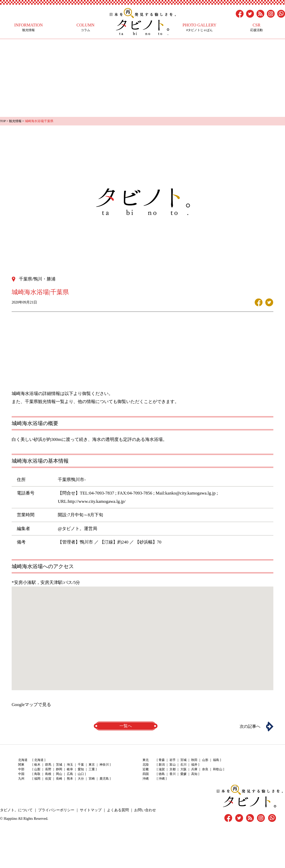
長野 (48, 769)
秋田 (194, 760)
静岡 (59, 769)
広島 (70, 774)
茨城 (59, 765)
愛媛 (183, 774)
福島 (216, 760)
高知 (194, 774)
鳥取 (37, 774)
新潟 (162, 765)
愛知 (81, 769)
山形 (205, 760)
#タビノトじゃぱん (199, 27)
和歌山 (218, 769)
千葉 (81, 765)
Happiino (10, 819)
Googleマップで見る (31, 705)
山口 (81, 774)
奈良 (205, 769)
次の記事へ (250, 726)
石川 (183, 765)
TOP (3, 121)
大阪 (183, 769)
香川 (173, 774)
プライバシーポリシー (56, 810)
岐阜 (70, 769)
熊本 (70, 779)
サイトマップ (91, 810)
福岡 (37, 779)
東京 (92, 765)
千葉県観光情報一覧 (45, 402)
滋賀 (162, 769)
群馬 (48, 765)
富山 (173, 765)
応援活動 (256, 27)
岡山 (59, 774)
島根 (48, 774)
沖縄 (162, 779)
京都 (173, 769)
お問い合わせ (145, 810)
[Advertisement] (142, 78)
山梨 (37, 769)
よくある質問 (118, 810)
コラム (85, 27)
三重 (92, 769)
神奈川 (104, 765)
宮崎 (92, 779)
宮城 (183, 760)
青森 (162, 760)
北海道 (39, 760)
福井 (194, 765)
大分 (81, 779)
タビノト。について (16, 810)
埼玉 (70, 765)
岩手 (173, 760)
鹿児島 (104, 779)
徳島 (162, 774)
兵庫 (194, 769)
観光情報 (28, 27)
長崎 (59, 779)
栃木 (37, 765)
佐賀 (48, 779)
